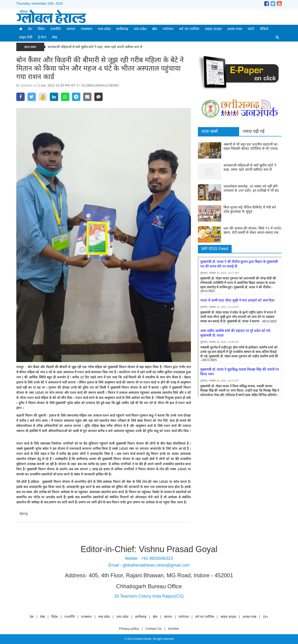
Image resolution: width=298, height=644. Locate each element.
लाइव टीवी (26, 37)
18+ (266, 617)
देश (30, 29)
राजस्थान (86, 29)
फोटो (251, 29)
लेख (54, 37)
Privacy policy (129, 629)
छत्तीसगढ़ (122, 29)
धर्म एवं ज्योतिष (189, 29)
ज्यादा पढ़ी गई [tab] (254, 131)
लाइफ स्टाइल (213, 29)
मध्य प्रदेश (104, 29)
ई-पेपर (42, 37)
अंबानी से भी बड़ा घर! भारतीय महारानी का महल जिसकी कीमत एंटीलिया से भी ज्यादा (251, 146)
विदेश (41, 29)
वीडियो (264, 29)
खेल (155, 29)
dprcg (24, 513)
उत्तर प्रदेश (140, 29)
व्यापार (71, 29)
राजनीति (56, 29)
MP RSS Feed (215, 249)
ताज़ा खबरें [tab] (210, 131)
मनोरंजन (168, 29)
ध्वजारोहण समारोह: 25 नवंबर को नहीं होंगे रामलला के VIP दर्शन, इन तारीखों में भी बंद (251, 188)
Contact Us (154, 629)
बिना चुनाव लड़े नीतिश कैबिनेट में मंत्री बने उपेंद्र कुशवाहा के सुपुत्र (250, 209)
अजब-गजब (235, 29)
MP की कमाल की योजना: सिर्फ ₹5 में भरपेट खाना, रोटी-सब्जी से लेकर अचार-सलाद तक (252, 230)
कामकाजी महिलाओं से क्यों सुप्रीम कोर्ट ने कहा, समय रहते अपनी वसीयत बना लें (95, 47)
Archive (174, 629)
